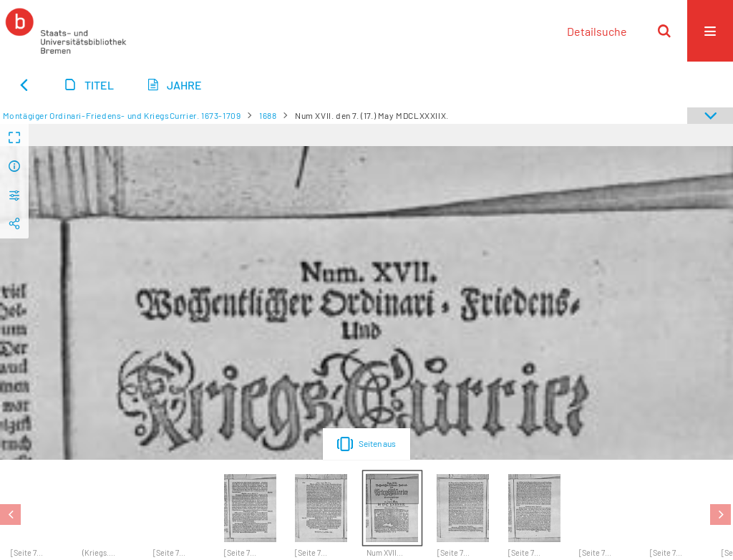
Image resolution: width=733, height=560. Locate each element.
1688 (268, 115)
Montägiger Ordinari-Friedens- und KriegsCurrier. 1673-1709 (122, 115)
